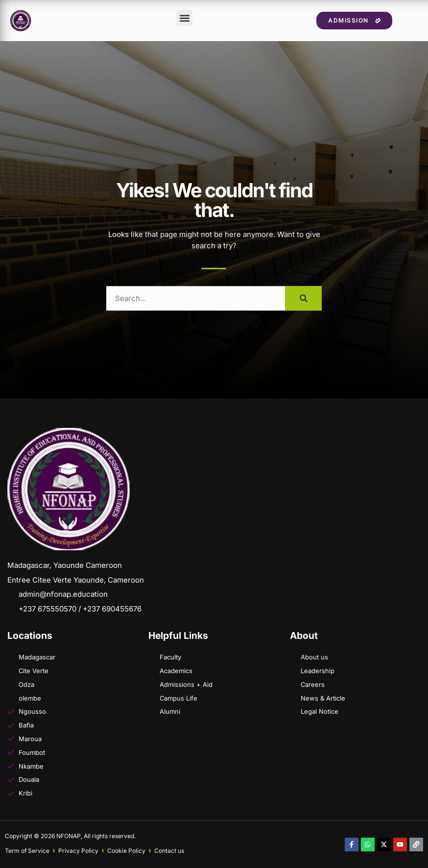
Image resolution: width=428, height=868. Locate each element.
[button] (184, 25)
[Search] (303, 310)
